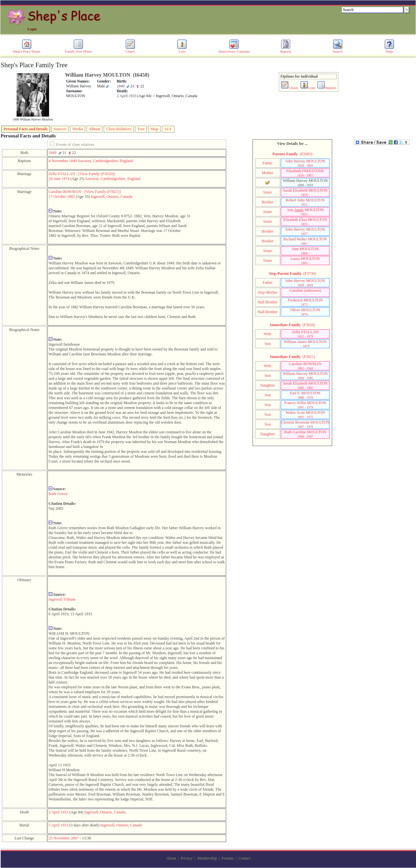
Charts (130, 50)
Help (389, 50)
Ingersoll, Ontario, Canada (111, 197)
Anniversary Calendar (234, 50)
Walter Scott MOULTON (305, 415)
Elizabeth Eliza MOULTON (305, 222)
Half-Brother (267, 302)
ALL (168, 129)
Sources (60, 129)
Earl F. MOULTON (305, 395)
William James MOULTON (305, 344)
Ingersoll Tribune (62, 599)
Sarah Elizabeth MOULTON (305, 192)
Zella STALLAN (62, 174)
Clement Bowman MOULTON (305, 424)
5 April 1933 (59, 825)
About (171, 858)
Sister (268, 192)
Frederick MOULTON (305, 302)
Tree (141, 129)
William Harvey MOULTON (305, 376)
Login (32, 29)
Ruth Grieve (58, 494)
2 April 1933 (59, 812)
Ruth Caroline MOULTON (305, 434)
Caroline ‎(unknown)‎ (305, 292)
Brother (268, 202)
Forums (228, 858)
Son (268, 344)
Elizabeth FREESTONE (305, 173)
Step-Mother (268, 292)
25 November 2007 (64, 838)
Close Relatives (119, 129)
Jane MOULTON (305, 251)
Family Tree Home (78, 50)
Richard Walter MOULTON (305, 241)
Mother (268, 173)
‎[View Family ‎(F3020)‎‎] (97, 174)
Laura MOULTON (305, 261)
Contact (244, 858)
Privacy (187, 858)
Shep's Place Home (27, 50)
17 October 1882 (62, 197)
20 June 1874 (59, 179)
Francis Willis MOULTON (305, 405)
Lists (182, 50)
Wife (268, 334)
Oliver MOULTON (305, 312)
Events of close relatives (75, 145)
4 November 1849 (63, 161)
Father (268, 163)
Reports (286, 50)
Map (154, 129)
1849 (53, 153)
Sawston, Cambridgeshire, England (105, 161)
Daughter (268, 385)
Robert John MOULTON (305, 202)
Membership (207, 858)
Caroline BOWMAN (65, 192)
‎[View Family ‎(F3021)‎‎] (103, 192)
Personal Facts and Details (26, 129)
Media (78, 129)
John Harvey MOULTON (305, 163)
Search (338, 50)
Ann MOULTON (305, 212)
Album (94, 129)
